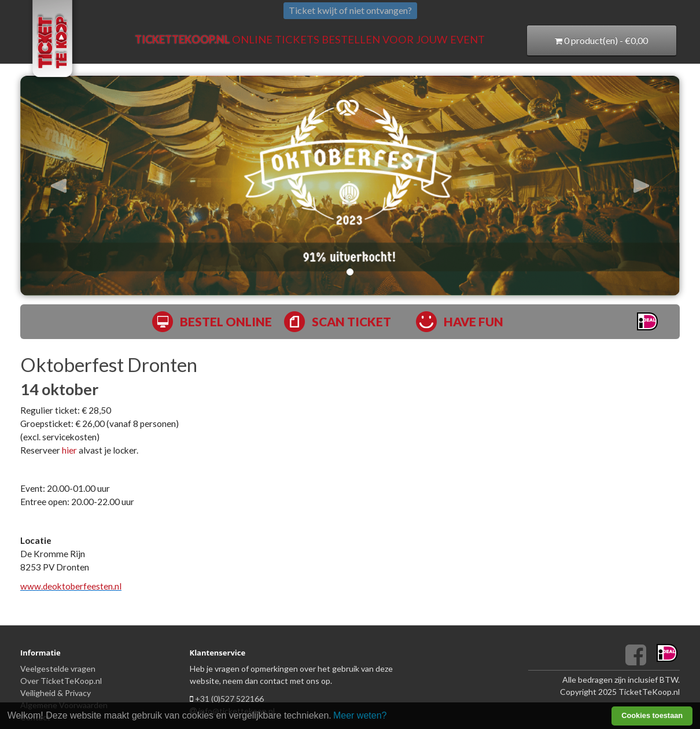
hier (69, 450)
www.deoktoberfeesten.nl (71, 586)
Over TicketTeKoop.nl (61, 681)
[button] (70, 186)
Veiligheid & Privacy (56, 693)
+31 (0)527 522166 (229, 699)
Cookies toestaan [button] (652, 715)
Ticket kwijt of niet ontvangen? (350, 10)
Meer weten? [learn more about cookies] (360, 715)
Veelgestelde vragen (58, 669)
